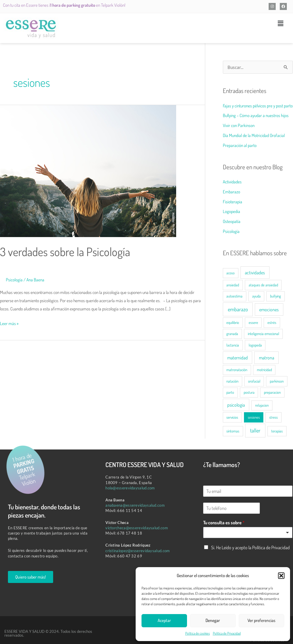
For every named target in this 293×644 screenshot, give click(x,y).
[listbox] (248, 533)
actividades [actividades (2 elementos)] (255, 273)
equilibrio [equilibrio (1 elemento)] (233, 322)
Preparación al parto (240, 145)
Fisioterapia (233, 202)
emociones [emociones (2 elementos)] (269, 310)
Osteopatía (232, 221)
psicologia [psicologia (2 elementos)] (236, 405)
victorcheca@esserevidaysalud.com (137, 528)
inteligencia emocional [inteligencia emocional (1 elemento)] (263, 334)
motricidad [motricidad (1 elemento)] (264, 370)
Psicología (14, 280)
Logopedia (231, 211)
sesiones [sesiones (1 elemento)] (254, 417)
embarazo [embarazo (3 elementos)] (238, 309)
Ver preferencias (261, 620)
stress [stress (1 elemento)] (273, 417)
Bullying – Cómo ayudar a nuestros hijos (256, 115)
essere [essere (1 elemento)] (253, 322)
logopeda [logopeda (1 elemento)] (255, 345)
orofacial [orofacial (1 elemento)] (254, 381)
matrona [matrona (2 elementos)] (267, 358)
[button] (281, 576)
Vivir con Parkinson (239, 125)
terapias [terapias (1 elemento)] (277, 431)
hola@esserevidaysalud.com (130, 488)
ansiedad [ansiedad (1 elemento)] (233, 285)
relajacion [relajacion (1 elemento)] (262, 405)
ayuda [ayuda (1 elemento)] (256, 296)
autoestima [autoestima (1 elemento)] (234, 296)
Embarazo (231, 192)
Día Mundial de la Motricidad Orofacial (254, 135)
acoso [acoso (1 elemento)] (230, 273)
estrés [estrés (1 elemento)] (272, 322)
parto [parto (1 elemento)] (230, 392)
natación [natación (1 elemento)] (232, 381)
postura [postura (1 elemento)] (249, 392)
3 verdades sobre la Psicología (66, 251)
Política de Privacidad (227, 633)
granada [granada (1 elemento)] (232, 334)
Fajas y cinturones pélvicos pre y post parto (258, 106)
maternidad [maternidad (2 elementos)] (238, 358)
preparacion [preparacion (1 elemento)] (272, 392)
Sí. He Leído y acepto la (250, 547)
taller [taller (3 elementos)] (255, 430)
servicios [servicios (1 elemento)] (232, 417)
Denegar (213, 620)
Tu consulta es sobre (224, 523)
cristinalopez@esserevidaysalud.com (138, 551)
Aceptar (164, 620)
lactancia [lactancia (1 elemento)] (233, 345)
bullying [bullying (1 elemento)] (276, 296)
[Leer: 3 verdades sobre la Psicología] (88, 171)
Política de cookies (198, 633)
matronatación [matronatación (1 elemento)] (237, 370)
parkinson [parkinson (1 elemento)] (277, 381)
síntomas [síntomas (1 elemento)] (233, 431)
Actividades (232, 182)
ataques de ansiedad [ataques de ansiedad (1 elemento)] (263, 285)
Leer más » (9, 323)
